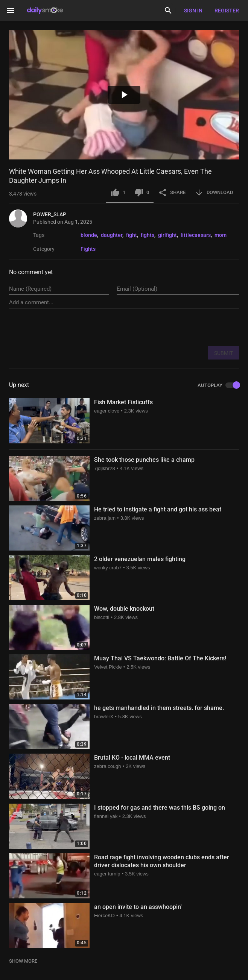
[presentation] (182, 327)
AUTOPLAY (218, 385)
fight (132, 235)
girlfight (167, 235)
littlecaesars (196, 235)
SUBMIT (224, 353)
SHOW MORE (23, 961)
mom (221, 235)
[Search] (168, 11)
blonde (89, 235)
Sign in (193, 11)
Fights (88, 249)
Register (227, 11)
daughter (112, 235)
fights (148, 235)
